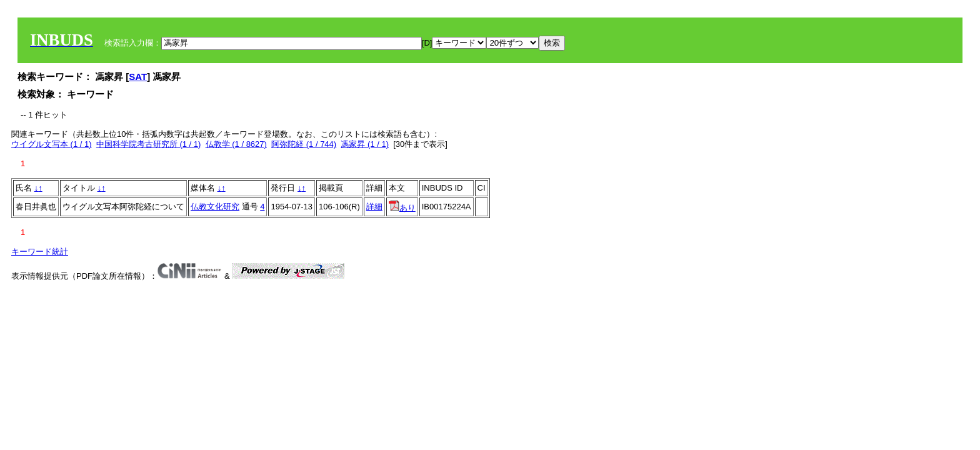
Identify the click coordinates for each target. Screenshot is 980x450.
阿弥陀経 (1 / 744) (304, 144)
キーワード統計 (40, 252)
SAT (138, 77)
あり (402, 208)
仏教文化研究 (215, 207)
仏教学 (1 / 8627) (236, 144)
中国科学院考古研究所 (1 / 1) (149, 144)
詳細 (374, 207)
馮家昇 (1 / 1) (365, 144)
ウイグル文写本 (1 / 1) (52, 144)
